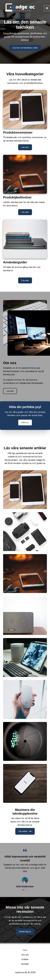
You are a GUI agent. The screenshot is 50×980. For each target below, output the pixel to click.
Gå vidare (25, 831)
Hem (25, 950)
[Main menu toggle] (47, 8)
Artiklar (25, 959)
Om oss (25, 955)
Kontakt (25, 964)
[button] (25, 147)
